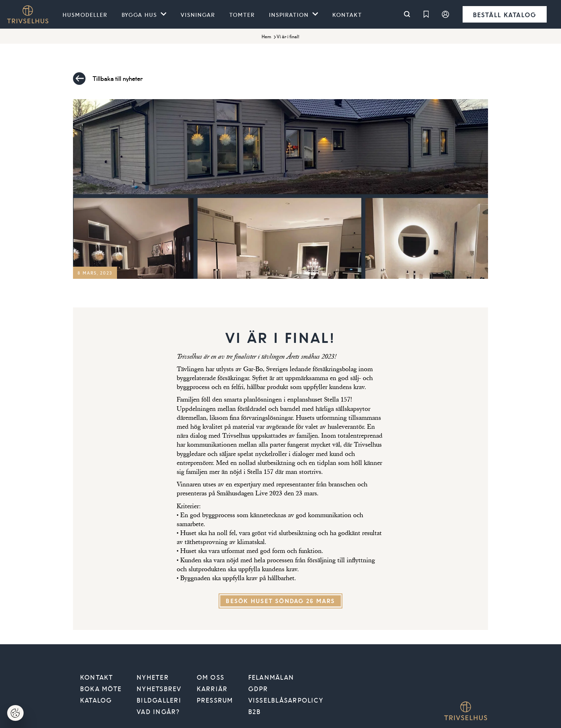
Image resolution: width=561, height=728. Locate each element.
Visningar (198, 14)
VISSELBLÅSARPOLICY (286, 700)
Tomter (242, 14)
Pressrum (215, 700)
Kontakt (347, 14)
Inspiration (289, 14)
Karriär (212, 689)
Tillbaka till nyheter (108, 79)
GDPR (258, 689)
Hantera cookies (19, 715)
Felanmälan (271, 677)
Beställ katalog (505, 14)
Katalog (96, 700)
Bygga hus (140, 14)
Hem (266, 37)
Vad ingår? (158, 712)
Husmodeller (85, 14)
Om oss (211, 677)
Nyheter (153, 677)
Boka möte (101, 689)
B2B (255, 712)
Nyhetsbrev (159, 689)
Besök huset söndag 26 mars (280, 601)
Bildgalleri (159, 700)
